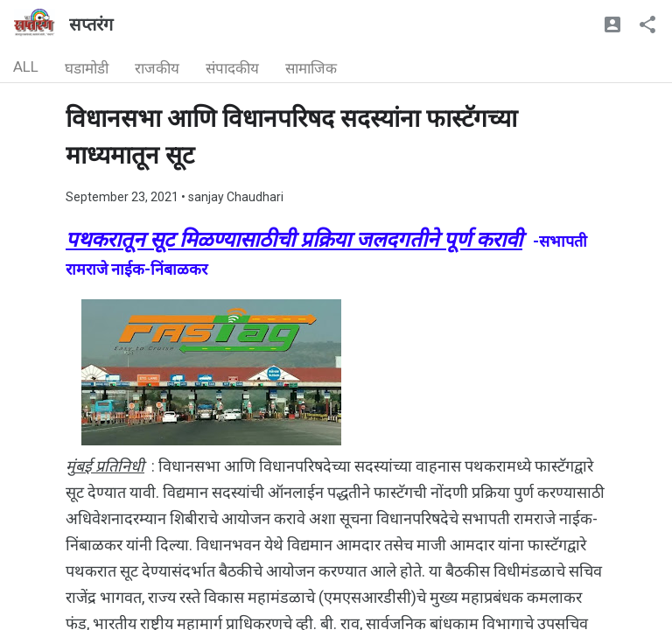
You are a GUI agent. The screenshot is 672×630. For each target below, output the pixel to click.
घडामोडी (87, 68)
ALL (26, 66)
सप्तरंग (91, 24)
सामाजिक (311, 68)
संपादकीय (232, 68)
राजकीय (157, 68)
